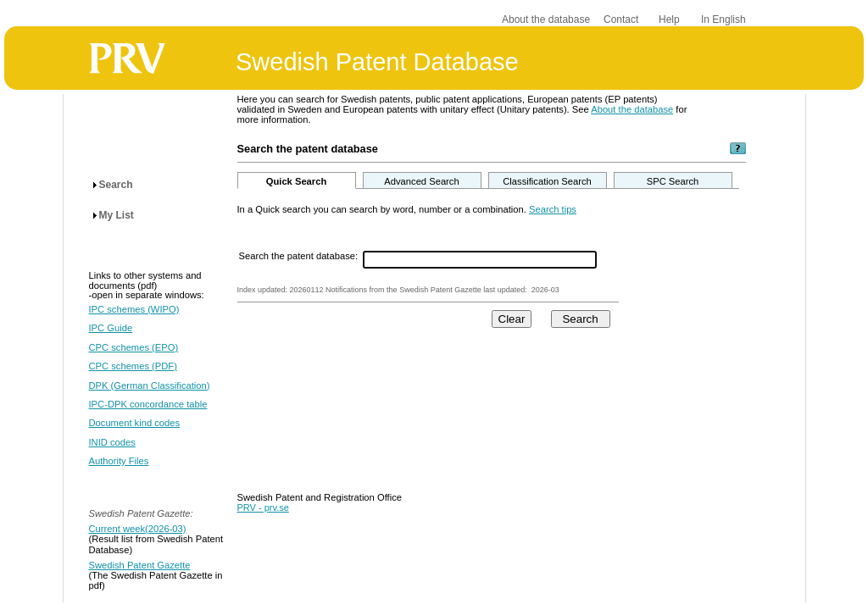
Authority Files (119, 461)
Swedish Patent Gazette (140, 565)
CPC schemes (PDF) (133, 366)
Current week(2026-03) (138, 529)
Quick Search (297, 181)
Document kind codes (135, 423)
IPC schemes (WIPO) (134, 309)
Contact (621, 19)
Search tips (553, 209)
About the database (546, 19)
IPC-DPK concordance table (148, 404)
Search (116, 185)
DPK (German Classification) (150, 385)
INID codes (112, 442)
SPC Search (673, 181)
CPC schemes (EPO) (134, 347)
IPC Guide (111, 328)
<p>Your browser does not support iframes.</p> (492, 401)
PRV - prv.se (263, 507)
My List (117, 215)
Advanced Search (421, 181)
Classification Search (547, 181)
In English (723, 19)
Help (669, 19)
